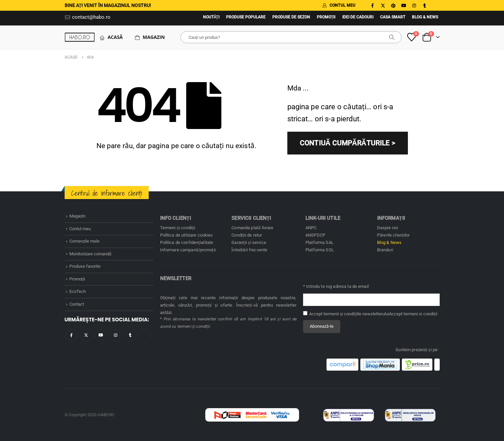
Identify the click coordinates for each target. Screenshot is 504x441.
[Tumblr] (425, 5)
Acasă (111, 37)
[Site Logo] (80, 37)
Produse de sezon (291, 17)
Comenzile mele (84, 241)
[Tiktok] (435, 5)
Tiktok (145, 335)
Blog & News (425, 17)
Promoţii (326, 17)
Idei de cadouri (358, 17)
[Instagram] (414, 5)
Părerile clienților (393, 235)
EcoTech (78, 291)
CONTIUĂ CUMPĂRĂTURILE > (347, 143)
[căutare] (392, 37)
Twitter (86, 335)
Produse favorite (85, 266)
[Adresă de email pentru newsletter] (371, 300)
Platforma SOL (320, 250)
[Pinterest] (393, 5)
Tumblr (130, 335)
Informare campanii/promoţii (188, 250)
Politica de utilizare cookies (187, 235)
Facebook (71, 335)
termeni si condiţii (420, 314)
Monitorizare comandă (90, 254)
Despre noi (387, 228)
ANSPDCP (315, 235)
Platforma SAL (319, 242)
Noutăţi (211, 17)
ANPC (311, 228)
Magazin (150, 37)
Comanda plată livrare (252, 228)
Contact (77, 304)
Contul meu (80, 229)
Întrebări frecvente (249, 250)
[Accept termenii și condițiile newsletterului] (305, 313)
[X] (383, 5)
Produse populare (246, 17)
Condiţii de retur (247, 235)
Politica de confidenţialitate (187, 242)
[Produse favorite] (411, 37)
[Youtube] (404, 5)
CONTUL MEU (339, 5)
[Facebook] (373, 5)
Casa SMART (393, 17)
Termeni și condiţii (178, 228)
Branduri (385, 250)
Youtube (101, 335)
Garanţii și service (249, 242)
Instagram (116, 335)
